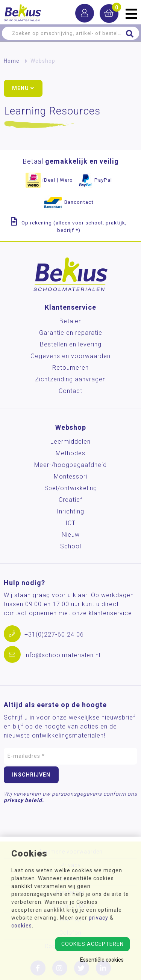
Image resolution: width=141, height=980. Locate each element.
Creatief (70, 500)
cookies (22, 926)
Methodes (70, 453)
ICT (70, 523)
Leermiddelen (70, 442)
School (71, 546)
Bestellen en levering (71, 344)
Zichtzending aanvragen (70, 379)
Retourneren (70, 368)
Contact (70, 391)
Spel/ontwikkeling (71, 488)
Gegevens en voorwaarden (70, 356)
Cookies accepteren (92, 944)
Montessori (70, 476)
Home (12, 61)
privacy (99, 918)
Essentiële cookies (102, 960)
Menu (23, 88)
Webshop (43, 61)
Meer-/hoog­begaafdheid (70, 465)
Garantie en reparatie (71, 333)
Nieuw (71, 535)
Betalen (71, 321)
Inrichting (70, 511)
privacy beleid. (24, 800)
